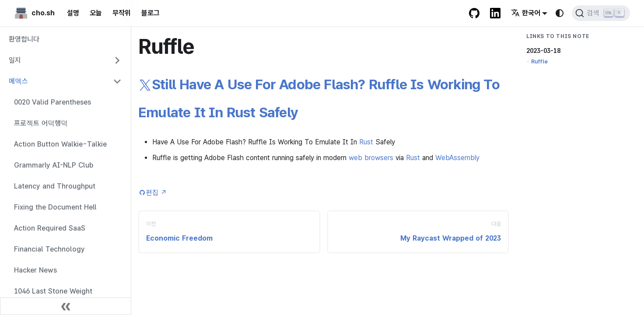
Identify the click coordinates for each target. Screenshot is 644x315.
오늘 (96, 13)
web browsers (371, 158)
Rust (366, 142)
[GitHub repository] (474, 13)
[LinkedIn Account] (495, 13)
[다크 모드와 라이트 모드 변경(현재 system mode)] (560, 13)
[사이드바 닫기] (66, 306)
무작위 (122, 13)
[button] (65, 60)
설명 (73, 13)
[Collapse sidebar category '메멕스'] (117, 81)
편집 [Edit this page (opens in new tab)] (157, 193)
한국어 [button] (526, 13)
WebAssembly (457, 158)
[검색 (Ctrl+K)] (601, 13)
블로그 (150, 13)
